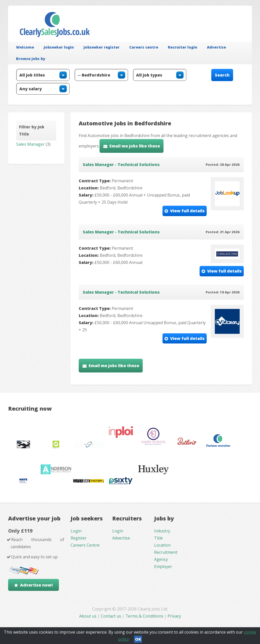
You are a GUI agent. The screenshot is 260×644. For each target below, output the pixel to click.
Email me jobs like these (135, 146)
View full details (187, 211)
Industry (162, 531)
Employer (163, 566)
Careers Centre (85, 545)
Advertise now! (36, 585)
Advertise (216, 47)
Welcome (25, 47)
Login (76, 531)
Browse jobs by (31, 59)
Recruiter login (183, 47)
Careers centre (144, 47)
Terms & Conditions (144, 616)
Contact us (111, 616)
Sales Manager (30, 144)
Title (158, 538)
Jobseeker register (102, 47)
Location (162, 545)
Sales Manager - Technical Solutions (121, 164)
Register (79, 538)
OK (138, 639)
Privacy (174, 616)
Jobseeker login (59, 47)
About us (88, 616)
